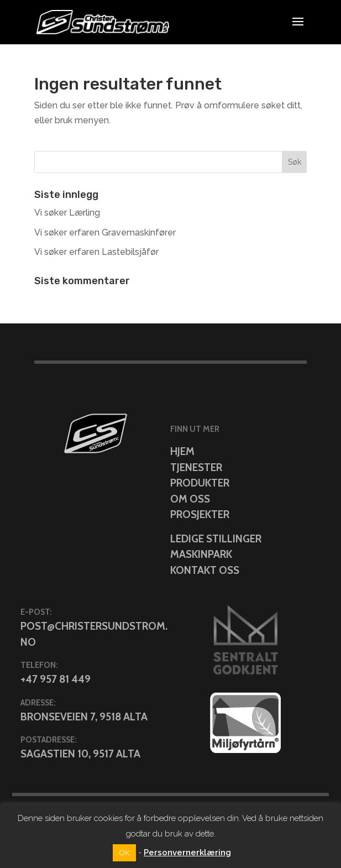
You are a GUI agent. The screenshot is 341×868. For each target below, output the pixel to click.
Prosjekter (200, 514)
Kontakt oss (205, 570)
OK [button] (124, 853)
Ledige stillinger (216, 539)
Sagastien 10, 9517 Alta (80, 754)
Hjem (182, 451)
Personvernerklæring (187, 853)
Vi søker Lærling (67, 213)
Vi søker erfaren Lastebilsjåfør (96, 252)
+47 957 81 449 (56, 679)
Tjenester (196, 467)
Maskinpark (201, 554)
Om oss (190, 499)
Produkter (200, 483)
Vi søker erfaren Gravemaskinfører (105, 232)
